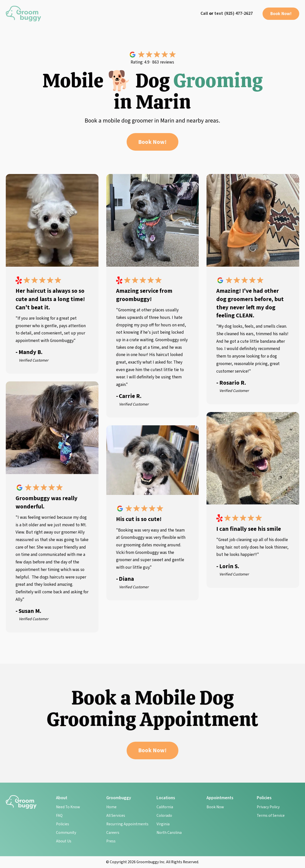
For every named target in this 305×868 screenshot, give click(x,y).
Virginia (163, 824)
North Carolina (169, 833)
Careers (113, 833)
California (165, 807)
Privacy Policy (268, 807)
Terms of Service (271, 816)
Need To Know (68, 807)
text (219, 13)
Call (204, 13)
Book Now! (281, 14)
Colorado (164, 816)
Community (66, 833)
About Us (64, 841)
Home (111, 807)
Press (111, 841)
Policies (63, 824)
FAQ (59, 816)
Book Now (215, 807)
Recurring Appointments (127, 824)
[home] (23, 14)
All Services (116, 816)
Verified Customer (34, 360)
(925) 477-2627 (239, 13)
